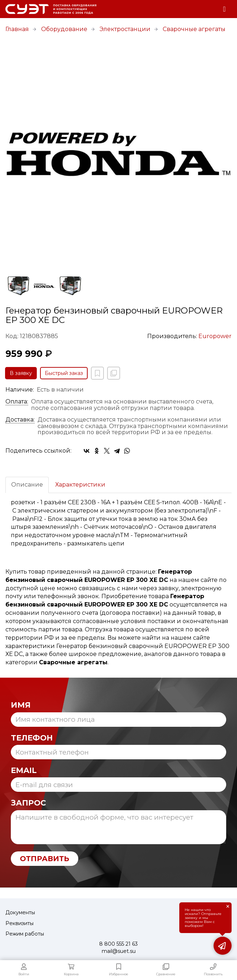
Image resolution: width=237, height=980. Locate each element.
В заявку (21, 373)
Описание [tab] (27, 485)
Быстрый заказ (64, 373)
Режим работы (25, 934)
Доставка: (20, 420)
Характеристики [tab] (80, 485)
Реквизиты (19, 923)
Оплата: (17, 402)
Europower (215, 336)
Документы (20, 912)
